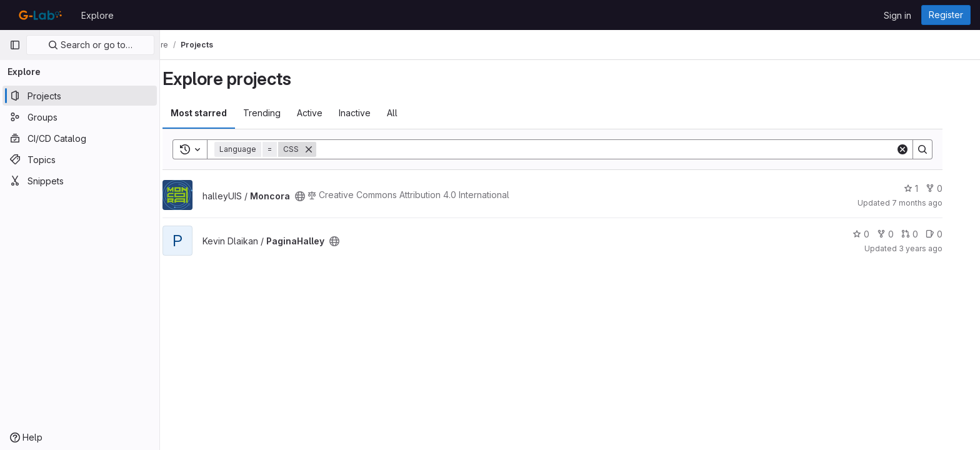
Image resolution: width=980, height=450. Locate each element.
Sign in (897, 15)
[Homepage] (39, 15)
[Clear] (920, 149)
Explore (97, 15)
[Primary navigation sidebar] (15, 45)
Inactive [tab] (372, 113)
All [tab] (410, 113)
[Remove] (326, 149)
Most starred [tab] (216, 113)
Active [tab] (327, 113)
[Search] (623, 149)
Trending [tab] (279, 113)
